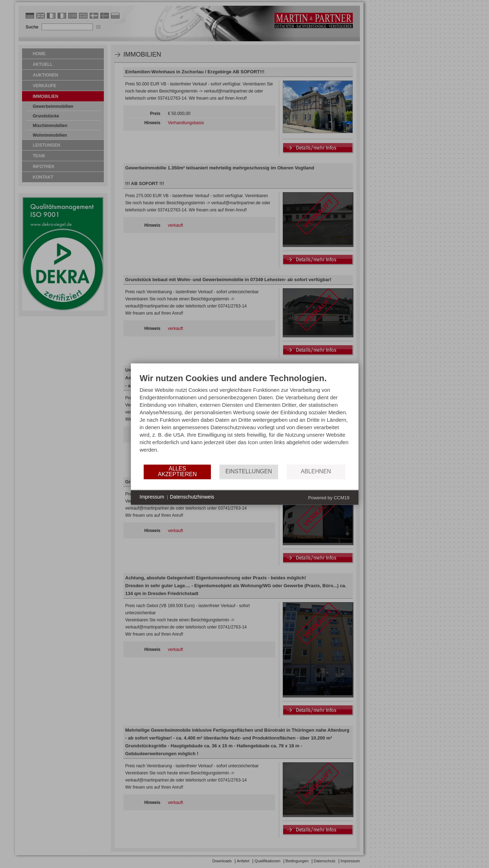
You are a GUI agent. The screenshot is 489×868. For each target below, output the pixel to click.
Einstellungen (249, 472)
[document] (245, 418)
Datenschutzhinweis (192, 497)
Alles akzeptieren (177, 472)
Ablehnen (316, 472)
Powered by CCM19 (329, 498)
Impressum (152, 497)
